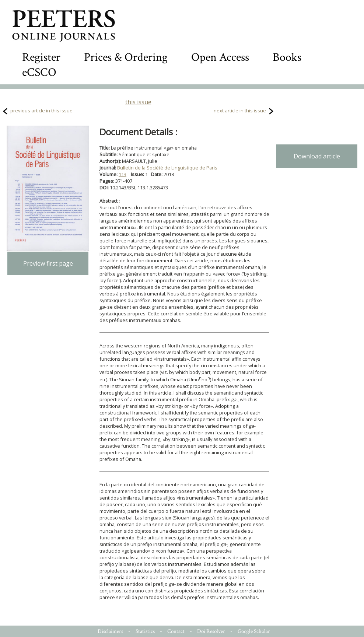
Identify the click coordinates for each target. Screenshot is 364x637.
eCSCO (39, 72)
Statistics (145, 631)
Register (41, 57)
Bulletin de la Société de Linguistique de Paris (167, 168)
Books (287, 57)
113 (122, 174)
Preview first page (48, 263)
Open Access (220, 57)
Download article (317, 156)
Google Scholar (254, 631)
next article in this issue (240, 111)
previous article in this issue (41, 111)
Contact (176, 631)
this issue (138, 102)
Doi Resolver (211, 631)
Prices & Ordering (126, 57)
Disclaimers (110, 631)
